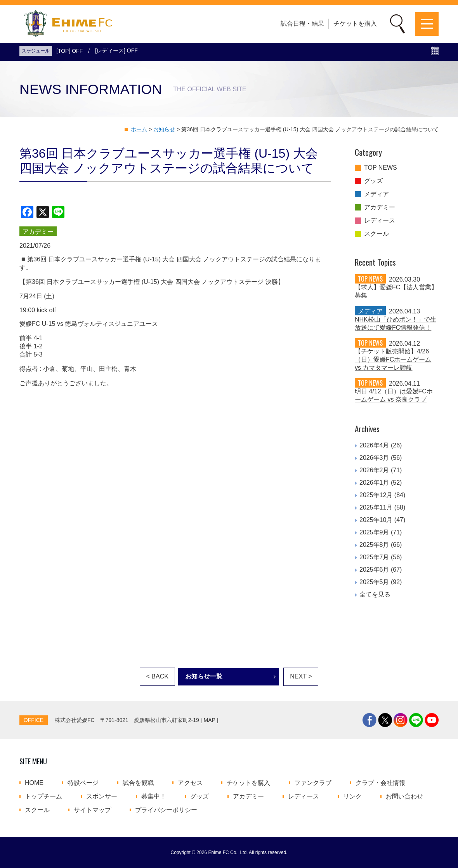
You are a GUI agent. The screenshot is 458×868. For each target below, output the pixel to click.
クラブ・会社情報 (380, 783)
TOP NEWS (381, 168)
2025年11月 (376, 507)
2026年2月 (374, 470)
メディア (376, 194)
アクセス (190, 783)
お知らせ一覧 (204, 676)
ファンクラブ (313, 783)
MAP (210, 720)
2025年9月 (374, 532)
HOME (34, 783)
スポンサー (102, 797)
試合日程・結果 (302, 23)
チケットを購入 (355, 23)
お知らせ (164, 129)
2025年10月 (376, 520)
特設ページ (83, 783)
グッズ (373, 181)
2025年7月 (374, 557)
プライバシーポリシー (166, 810)
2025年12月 (376, 495)
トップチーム (43, 797)
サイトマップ (92, 810)
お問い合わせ (404, 797)
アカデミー (380, 207)
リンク (352, 797)
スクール (376, 234)
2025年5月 (374, 582)
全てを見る (375, 594)
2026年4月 (374, 445)
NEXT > (301, 676)
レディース (380, 221)
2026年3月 (374, 458)
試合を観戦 (138, 783)
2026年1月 (374, 483)
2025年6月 (374, 570)
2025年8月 (374, 545)
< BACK (157, 676)
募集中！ (154, 797)
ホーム (139, 129)
